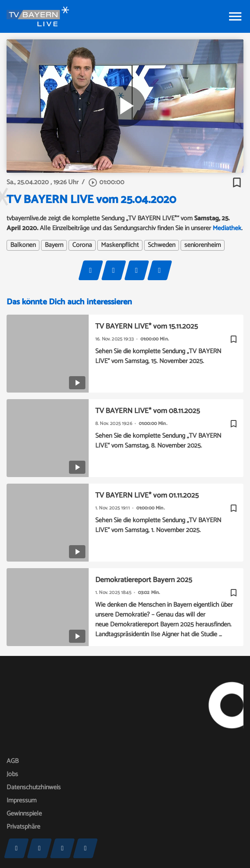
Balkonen (23, 245)
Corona (82, 245)
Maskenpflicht (120, 245)
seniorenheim (203, 245)
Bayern (54, 245)
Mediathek (227, 228)
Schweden (162, 245)
